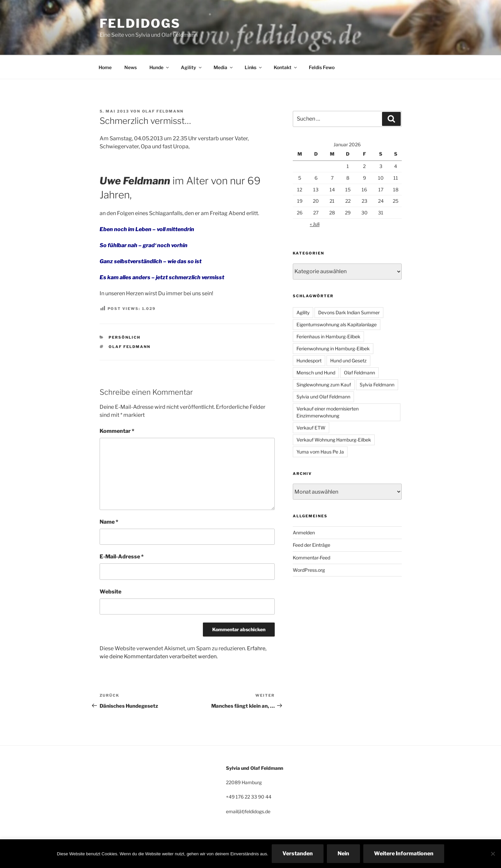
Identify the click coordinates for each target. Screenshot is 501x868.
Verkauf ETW (311, 428)
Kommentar (117, 431)
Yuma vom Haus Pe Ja (320, 452)
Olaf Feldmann (163, 111)
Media (224, 67)
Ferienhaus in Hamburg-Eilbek (328, 336)
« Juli (315, 224)
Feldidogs (140, 23)
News (131, 67)
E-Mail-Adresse (122, 557)
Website (110, 592)
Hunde (160, 67)
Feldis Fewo (322, 67)
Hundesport (309, 361)
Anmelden (304, 533)
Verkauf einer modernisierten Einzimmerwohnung (328, 412)
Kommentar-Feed (311, 558)
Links (254, 67)
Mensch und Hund (316, 373)
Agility (192, 67)
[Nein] (493, 854)
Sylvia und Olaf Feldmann (323, 397)
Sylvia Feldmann (377, 385)
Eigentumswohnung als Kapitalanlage (337, 324)
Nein (343, 853)
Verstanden (298, 853)
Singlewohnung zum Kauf (324, 385)
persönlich (124, 337)
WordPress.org (309, 570)
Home (105, 67)
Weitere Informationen (404, 853)
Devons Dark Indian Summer (349, 312)
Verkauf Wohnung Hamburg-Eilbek (334, 440)
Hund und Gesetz (348, 361)
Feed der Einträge (311, 545)
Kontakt (286, 67)
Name (109, 522)
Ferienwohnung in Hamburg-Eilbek (333, 349)
